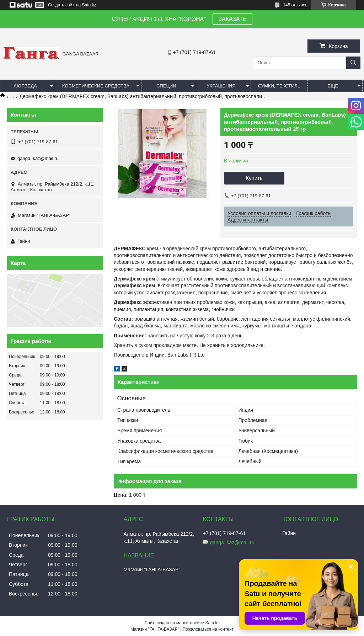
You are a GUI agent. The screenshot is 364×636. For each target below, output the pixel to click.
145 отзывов (295, 5)
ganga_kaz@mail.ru (38, 158)
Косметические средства (96, 86)
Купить (254, 178)
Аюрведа (25, 86)
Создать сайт (61, 5)
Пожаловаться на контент (208, 629)
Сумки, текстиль (279, 86)
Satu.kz (212, 623)
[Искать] (353, 63)
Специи (166, 86)
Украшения (221, 86)
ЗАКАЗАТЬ (232, 19)
